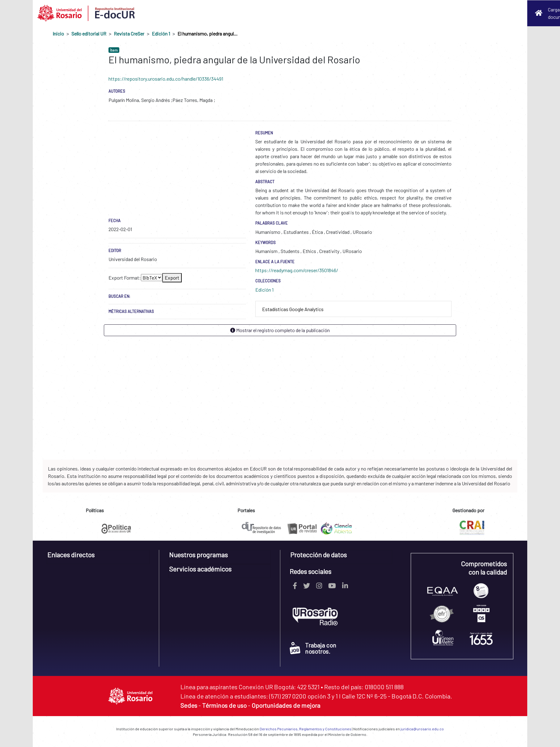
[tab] (353, 309)
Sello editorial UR (89, 34)
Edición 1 (161, 34)
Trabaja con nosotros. (313, 648)
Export (172, 278)
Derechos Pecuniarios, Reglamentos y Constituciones (305, 729)
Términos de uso (224, 705)
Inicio (58, 34)
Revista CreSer (129, 34)
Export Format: (125, 278)
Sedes (189, 705)
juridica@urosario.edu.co (422, 729)
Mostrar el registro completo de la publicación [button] (280, 330)
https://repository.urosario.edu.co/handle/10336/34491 (166, 79)
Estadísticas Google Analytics (293, 309)
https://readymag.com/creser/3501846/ (297, 270)
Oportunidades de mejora (286, 705)
